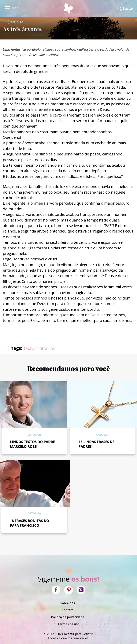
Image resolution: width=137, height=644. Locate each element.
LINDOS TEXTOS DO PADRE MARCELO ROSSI (32, 444)
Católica (34, 435)
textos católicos (39, 348)
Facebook (56, 590)
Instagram (81, 590)
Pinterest (68, 590)
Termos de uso (68, 624)
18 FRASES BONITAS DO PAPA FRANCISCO (29, 523)
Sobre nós (68, 603)
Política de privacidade (68, 617)
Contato (68, 610)
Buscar (128, 8)
